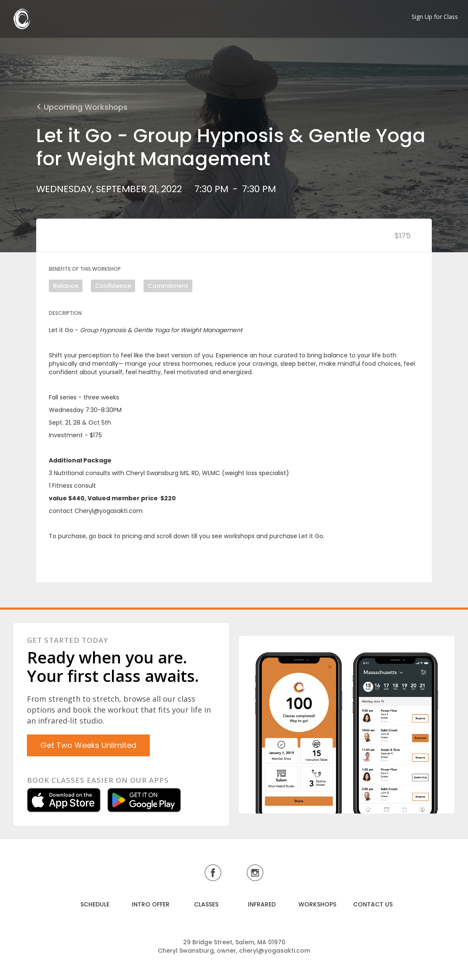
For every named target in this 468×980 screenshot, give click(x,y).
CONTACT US (373, 904)
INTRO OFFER (151, 904)
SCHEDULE (95, 904)
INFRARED (262, 904)
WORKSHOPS (317, 904)
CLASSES (206, 904)
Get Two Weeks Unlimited (88, 745)
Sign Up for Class (435, 17)
